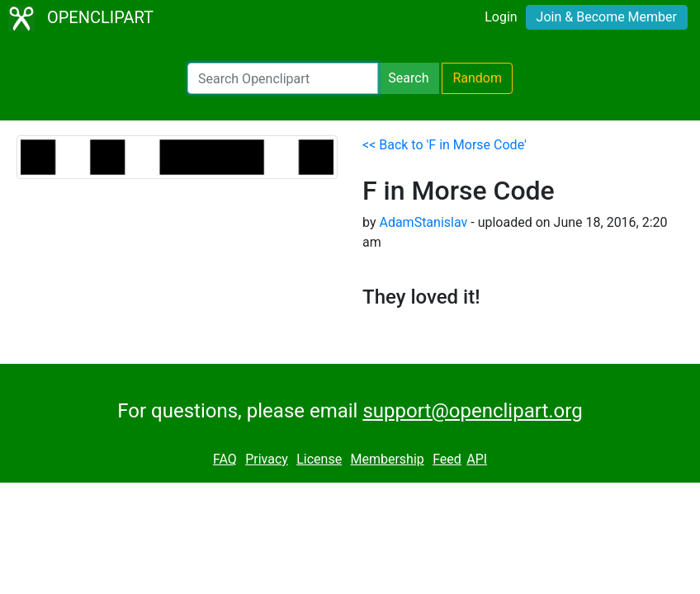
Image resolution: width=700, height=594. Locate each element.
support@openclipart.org (472, 411)
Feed (447, 459)
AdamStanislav (423, 222)
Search (408, 78)
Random (477, 78)
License (319, 459)
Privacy (267, 459)
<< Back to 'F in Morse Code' (445, 145)
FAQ (225, 459)
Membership (387, 459)
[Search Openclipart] (283, 78)
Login (501, 17)
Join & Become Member (607, 17)
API (477, 459)
